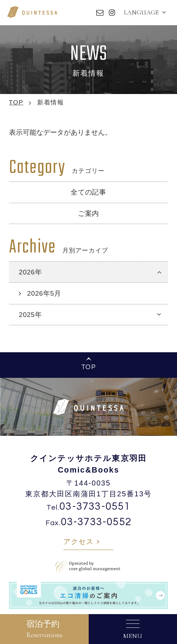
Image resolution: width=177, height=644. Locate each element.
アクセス (78, 542)
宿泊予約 (44, 629)
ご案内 (88, 213)
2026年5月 (44, 293)
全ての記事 (88, 192)
